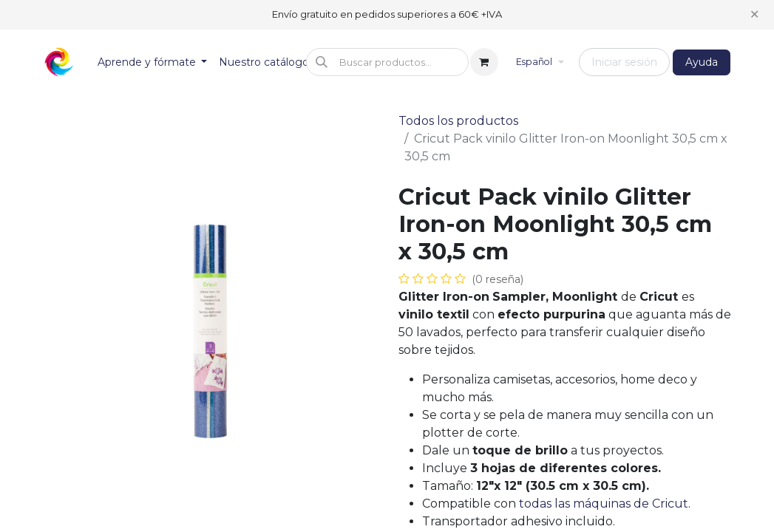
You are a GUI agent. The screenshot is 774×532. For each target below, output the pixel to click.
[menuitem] (153, 62)
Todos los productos (458, 121)
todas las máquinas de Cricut (604, 504)
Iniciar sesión (624, 62)
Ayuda (702, 62)
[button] (387, 62)
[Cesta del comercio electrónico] (484, 62)
